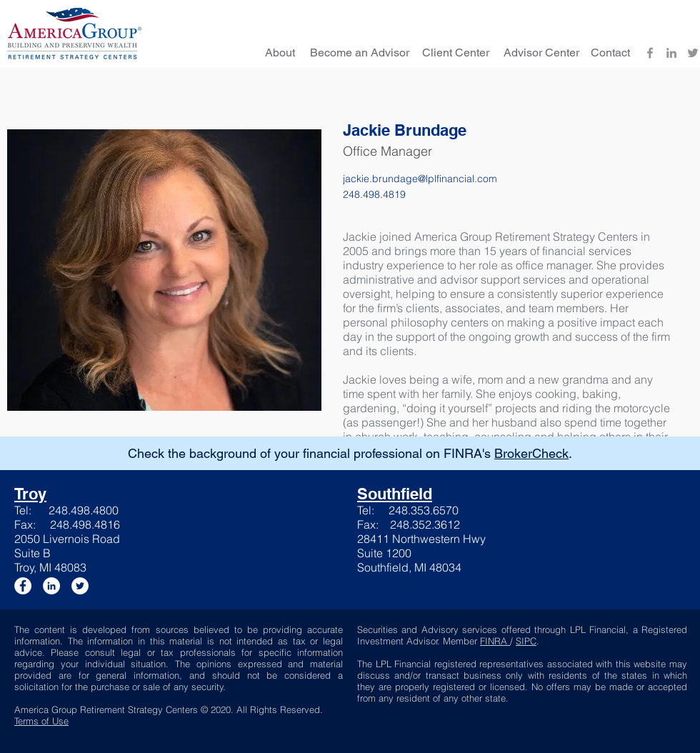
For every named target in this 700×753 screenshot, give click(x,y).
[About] (280, 53)
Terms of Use (41, 721)
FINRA (495, 641)
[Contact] (610, 53)
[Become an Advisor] (359, 53)
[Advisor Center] (541, 53)
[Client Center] (456, 53)
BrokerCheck (531, 453)
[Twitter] (693, 53)
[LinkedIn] (671, 53)
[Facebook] (650, 53)
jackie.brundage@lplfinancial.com (420, 179)
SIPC (526, 641)
